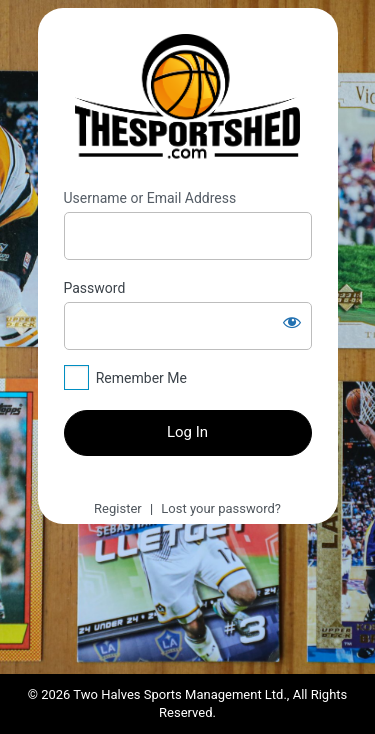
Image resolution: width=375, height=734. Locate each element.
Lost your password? (221, 508)
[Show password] (292, 322)
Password (95, 288)
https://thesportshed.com (188, 99)
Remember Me (141, 378)
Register (118, 508)
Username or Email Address (150, 198)
